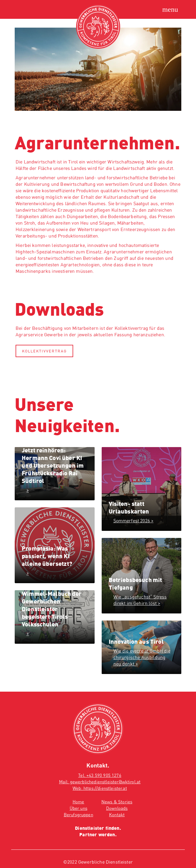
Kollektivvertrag (44, 351)
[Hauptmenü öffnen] (170, 9)
